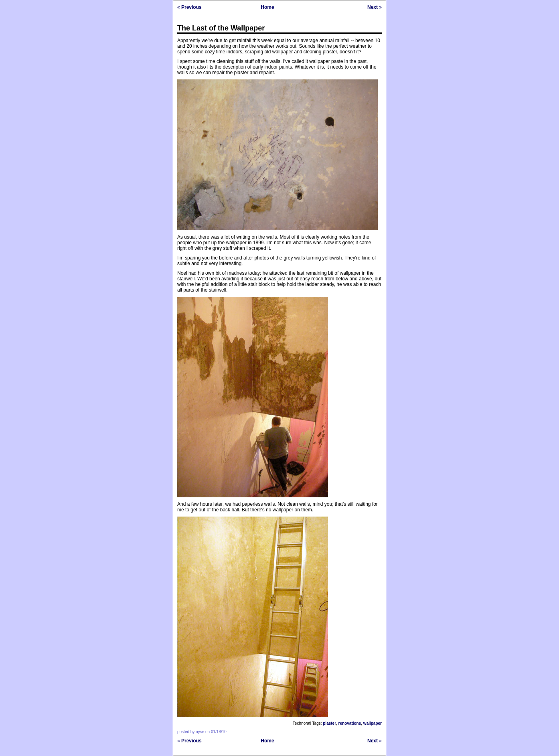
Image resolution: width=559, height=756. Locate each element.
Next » (375, 7)
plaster (329, 723)
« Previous (189, 7)
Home (267, 7)
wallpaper (373, 723)
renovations (350, 723)
